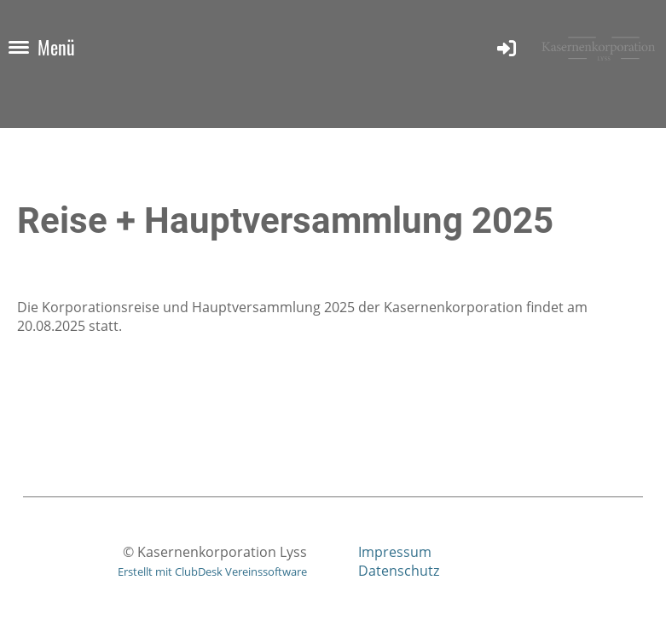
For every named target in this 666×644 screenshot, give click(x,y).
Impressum (395, 552)
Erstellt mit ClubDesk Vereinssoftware (212, 571)
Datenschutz (399, 571)
